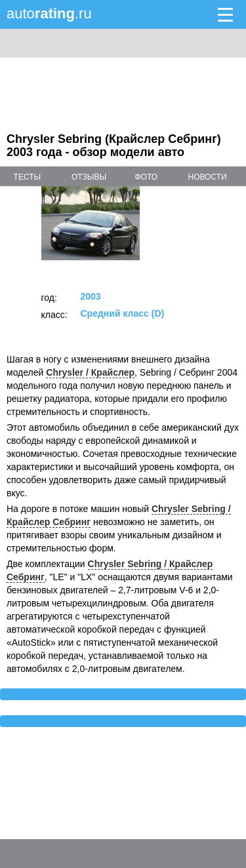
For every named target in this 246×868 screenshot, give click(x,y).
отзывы (89, 177)
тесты (28, 177)
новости (208, 177)
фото (146, 177)
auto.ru (49, 13)
